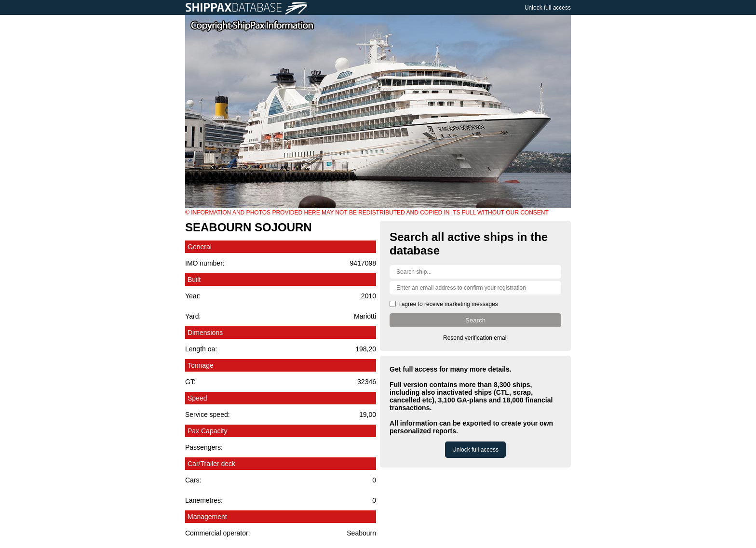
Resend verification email (475, 338)
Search (475, 320)
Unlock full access (548, 8)
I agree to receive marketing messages (448, 304)
